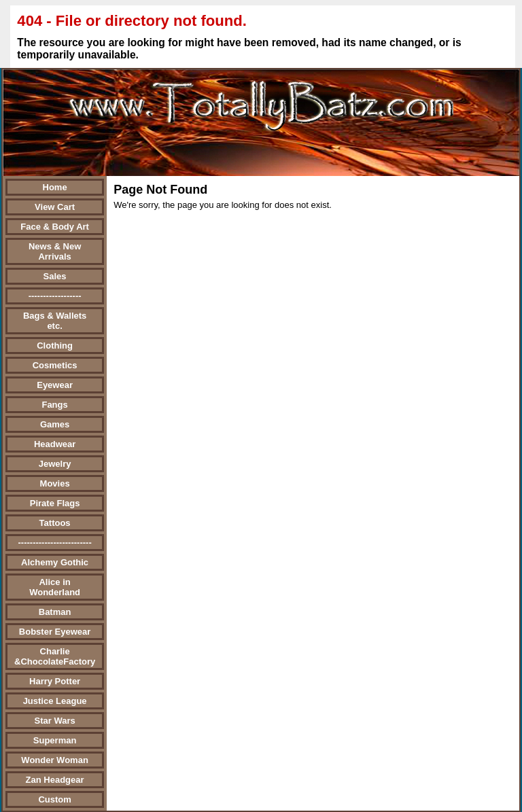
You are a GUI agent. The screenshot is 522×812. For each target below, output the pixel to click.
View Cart (55, 207)
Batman (55, 612)
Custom (54, 799)
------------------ (55, 296)
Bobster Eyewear (55, 632)
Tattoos (55, 523)
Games (55, 424)
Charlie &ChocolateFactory (55, 656)
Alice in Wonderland (55, 587)
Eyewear (55, 385)
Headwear (55, 444)
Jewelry (55, 464)
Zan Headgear (55, 780)
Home (55, 187)
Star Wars (54, 721)
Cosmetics (55, 365)
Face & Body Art (55, 227)
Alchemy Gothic (55, 562)
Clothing (55, 346)
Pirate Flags (55, 503)
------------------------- (54, 543)
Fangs (54, 405)
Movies (55, 483)
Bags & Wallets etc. (55, 321)
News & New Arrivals (55, 251)
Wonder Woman (54, 760)
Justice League (55, 701)
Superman (55, 740)
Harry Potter (55, 681)
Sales (55, 276)
